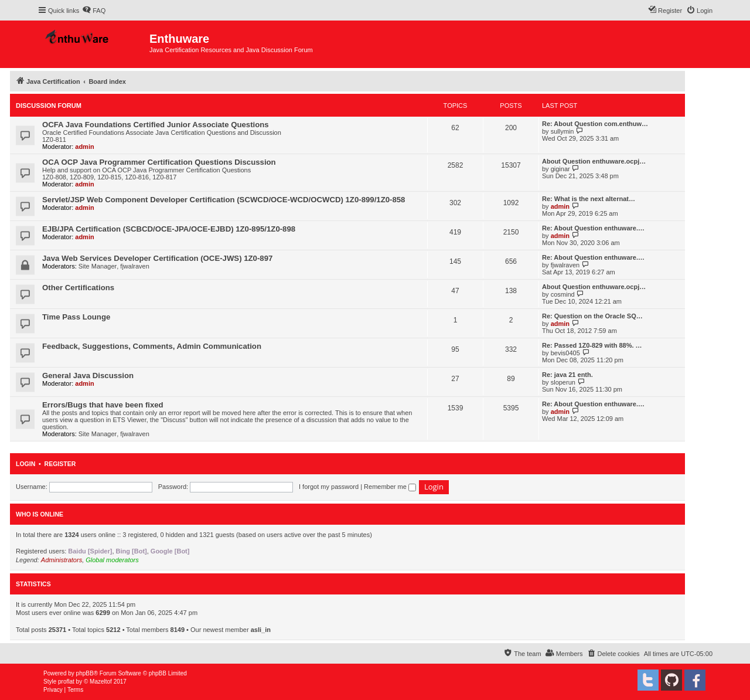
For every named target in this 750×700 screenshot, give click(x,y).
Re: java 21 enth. (567, 375)
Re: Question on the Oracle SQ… (592, 316)
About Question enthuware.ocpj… (594, 161)
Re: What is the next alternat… (589, 199)
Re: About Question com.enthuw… (595, 124)
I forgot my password (329, 487)
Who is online (40, 514)
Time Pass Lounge (76, 317)
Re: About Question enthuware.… (593, 228)
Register (60, 464)
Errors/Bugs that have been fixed (103, 405)
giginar (560, 169)
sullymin (562, 131)
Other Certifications (78, 288)
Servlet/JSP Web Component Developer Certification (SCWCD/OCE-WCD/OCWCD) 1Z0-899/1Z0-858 (224, 200)
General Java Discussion (88, 376)
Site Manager (98, 266)
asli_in (261, 630)
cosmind (563, 294)
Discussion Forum (49, 106)
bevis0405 (565, 353)
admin (84, 147)
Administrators (62, 560)
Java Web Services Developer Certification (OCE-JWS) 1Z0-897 (157, 258)
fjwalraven (135, 266)
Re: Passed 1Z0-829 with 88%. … (592, 345)
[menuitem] (94, 11)
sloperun (563, 382)
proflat (66, 682)
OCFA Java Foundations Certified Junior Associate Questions (156, 125)
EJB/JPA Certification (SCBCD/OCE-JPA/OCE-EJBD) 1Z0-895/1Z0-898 (169, 229)
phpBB (85, 673)
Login (25, 464)
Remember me (390, 487)
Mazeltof (101, 682)
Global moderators (112, 560)
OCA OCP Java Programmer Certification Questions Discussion (159, 162)
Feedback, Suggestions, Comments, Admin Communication (152, 346)
